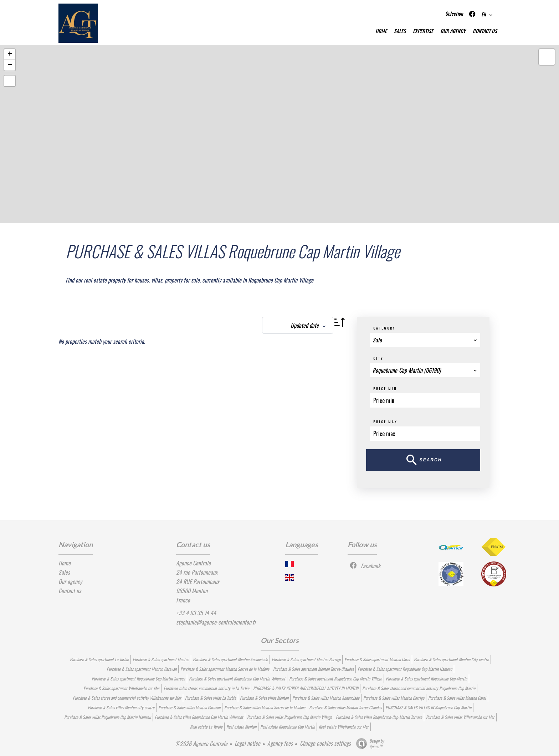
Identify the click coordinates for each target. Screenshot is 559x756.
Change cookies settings (325, 743)
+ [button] (10, 55)
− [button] (10, 65)
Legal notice (247, 743)
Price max (385, 422)
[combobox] (425, 340)
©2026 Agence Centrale (201, 744)
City (378, 358)
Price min (385, 389)
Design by (368, 743)
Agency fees (280, 743)
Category (384, 328)
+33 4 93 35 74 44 (196, 613)
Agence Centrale (193, 563)
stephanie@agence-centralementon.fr (216, 622)
